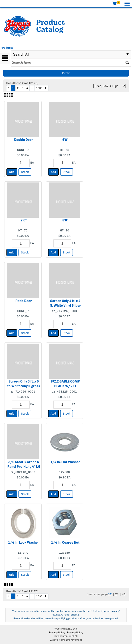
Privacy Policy (57, 633)
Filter (66, 73)
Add (12, 172)
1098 (39, 88)
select (128, 54)
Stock (25, 172)
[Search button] (127, 63)
